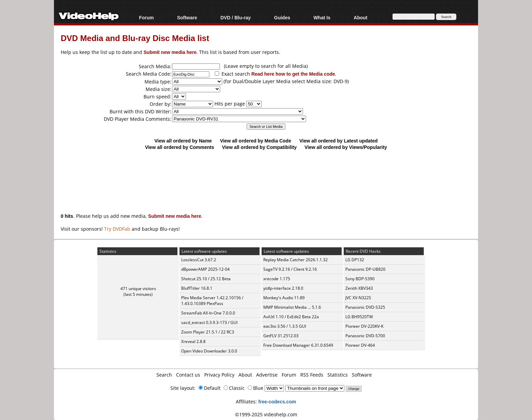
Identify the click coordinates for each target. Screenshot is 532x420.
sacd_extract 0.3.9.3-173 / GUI (209, 322)
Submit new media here (170, 52)
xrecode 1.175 (277, 279)
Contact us (188, 375)
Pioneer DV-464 (360, 345)
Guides (282, 17)
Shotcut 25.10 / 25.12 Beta (206, 279)
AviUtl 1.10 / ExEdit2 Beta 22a (291, 317)
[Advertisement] (266, 178)
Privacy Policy (219, 375)
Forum (147, 17)
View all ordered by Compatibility (259, 147)
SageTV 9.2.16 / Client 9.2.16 (290, 269)
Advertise (267, 375)
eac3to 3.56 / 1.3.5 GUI (285, 326)
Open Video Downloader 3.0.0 (209, 351)
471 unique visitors (138, 289)
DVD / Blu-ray (236, 17)
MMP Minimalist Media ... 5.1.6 (292, 307)
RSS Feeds (312, 375)
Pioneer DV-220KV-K (364, 326)
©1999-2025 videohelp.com (266, 414)
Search (164, 375)
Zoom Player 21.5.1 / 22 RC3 (208, 332)
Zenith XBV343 (359, 288)
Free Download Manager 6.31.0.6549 (298, 345)
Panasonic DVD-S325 (365, 307)
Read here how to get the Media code (293, 74)
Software (187, 17)
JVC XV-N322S (358, 298)
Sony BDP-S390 (360, 279)
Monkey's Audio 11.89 (284, 298)
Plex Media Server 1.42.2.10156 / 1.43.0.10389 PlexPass (212, 301)
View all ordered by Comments (179, 147)
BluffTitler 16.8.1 (197, 288)
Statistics (338, 375)
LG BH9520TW (359, 317)
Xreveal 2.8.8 (193, 341)
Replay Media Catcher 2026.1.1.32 (296, 260)
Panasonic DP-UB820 (365, 269)
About (360, 17)
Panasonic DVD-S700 (365, 336)
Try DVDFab (117, 229)
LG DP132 (355, 260)
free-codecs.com (277, 402)
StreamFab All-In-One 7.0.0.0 (208, 313)
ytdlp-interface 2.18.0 (283, 288)
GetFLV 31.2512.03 (281, 336)
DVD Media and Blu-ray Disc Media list (135, 38)
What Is (322, 17)
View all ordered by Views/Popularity (346, 147)
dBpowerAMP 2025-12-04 (205, 269)
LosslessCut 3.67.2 (199, 260)
